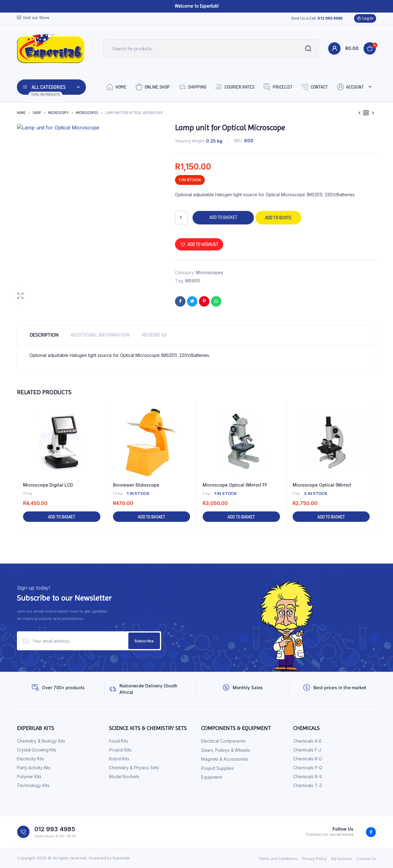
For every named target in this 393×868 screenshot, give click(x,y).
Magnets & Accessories (225, 759)
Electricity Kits (30, 759)
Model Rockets (124, 776)
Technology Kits (33, 785)
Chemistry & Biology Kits (41, 741)
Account (350, 87)
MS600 (193, 281)
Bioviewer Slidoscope (136, 485)
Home (117, 87)
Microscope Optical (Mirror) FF (235, 485)
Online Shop (153, 87)
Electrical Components (223, 741)
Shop (37, 113)
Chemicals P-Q (308, 768)
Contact (315, 87)
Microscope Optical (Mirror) (322, 485)
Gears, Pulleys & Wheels (226, 750)
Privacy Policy (315, 859)
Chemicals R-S (308, 776)
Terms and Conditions (278, 859)
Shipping (193, 87)
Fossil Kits (119, 741)
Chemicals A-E (307, 741)
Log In (365, 18)
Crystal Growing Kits (37, 750)
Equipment (212, 777)
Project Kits (120, 750)
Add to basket (223, 217)
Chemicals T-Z (308, 785)
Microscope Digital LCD (48, 485)
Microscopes (87, 113)
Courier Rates (235, 87)
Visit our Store (33, 18)
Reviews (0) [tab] (154, 335)
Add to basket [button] (62, 517)
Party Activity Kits (34, 768)
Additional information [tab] (100, 335)
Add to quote (278, 218)
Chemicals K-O (308, 759)
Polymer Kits (29, 776)
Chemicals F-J (307, 750)
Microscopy (58, 113)
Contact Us (366, 859)
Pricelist (278, 87)
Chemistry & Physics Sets (134, 768)
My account (342, 859)
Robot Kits (119, 759)
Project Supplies (217, 768)
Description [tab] (44, 335)
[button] (20, 296)
